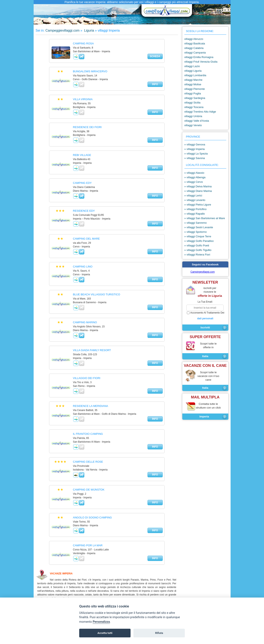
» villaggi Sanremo (196, 223)
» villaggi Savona (195, 158)
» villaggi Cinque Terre (198, 236)
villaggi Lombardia (195, 75)
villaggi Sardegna (195, 98)
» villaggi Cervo (194, 182)
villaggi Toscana (194, 107)
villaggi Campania (195, 53)
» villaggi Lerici (193, 195)
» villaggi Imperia (195, 149)
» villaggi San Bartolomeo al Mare (205, 218)
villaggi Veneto (193, 125)
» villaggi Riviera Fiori (197, 255)
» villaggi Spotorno (196, 232)
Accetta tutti (105, 633)
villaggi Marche (193, 80)
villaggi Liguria (193, 71)
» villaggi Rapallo (195, 214)
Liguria (88, 30)
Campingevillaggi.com (203, 272)
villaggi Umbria (193, 116)
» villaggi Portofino (196, 209)
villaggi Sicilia (192, 103)
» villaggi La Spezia (196, 154)
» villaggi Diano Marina (198, 191)
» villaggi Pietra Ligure (198, 205)
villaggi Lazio (192, 66)
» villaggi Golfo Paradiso (199, 241)
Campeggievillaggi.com (62, 30)
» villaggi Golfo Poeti (197, 245)
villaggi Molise (193, 84)
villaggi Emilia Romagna (199, 57)
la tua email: (205, 302)
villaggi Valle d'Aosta (197, 121)
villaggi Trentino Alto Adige (200, 112)
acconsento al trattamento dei (205, 316)
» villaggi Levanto (195, 200)
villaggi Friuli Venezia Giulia (201, 62)
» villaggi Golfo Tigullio (198, 250)
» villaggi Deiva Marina (198, 186)
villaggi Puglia (193, 93)
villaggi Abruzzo (194, 39)
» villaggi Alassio (194, 173)
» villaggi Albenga (195, 177)
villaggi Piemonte (195, 89)
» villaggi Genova (195, 144)
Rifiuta (159, 633)
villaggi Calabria (194, 48)
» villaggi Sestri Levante (199, 227)
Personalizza (101, 622)
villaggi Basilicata (195, 43)
